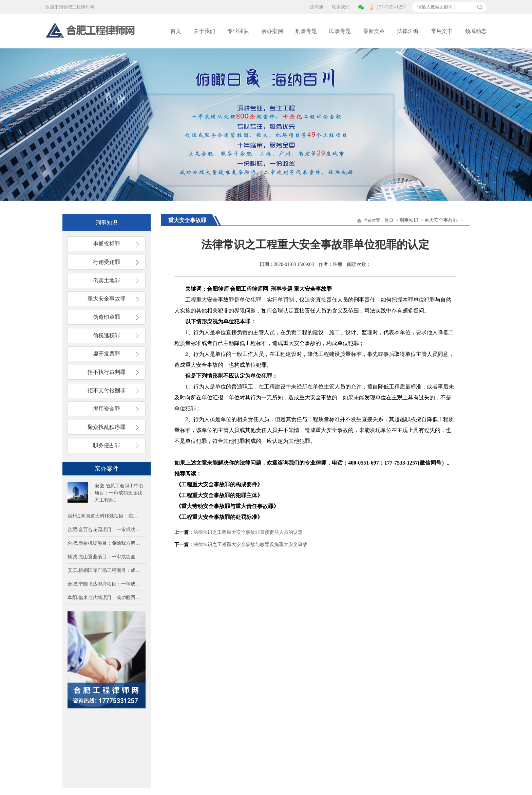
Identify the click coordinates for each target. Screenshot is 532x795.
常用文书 (442, 31)
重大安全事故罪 (107, 299)
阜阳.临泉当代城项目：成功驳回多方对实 (105, 598)
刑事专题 (306, 31)
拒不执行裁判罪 (107, 372)
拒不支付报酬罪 (107, 390)
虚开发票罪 (107, 354)
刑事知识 (409, 220)
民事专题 (340, 31)
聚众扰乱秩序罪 (107, 427)
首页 (176, 31)
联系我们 (341, 7)
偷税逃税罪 (107, 335)
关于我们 (204, 31)
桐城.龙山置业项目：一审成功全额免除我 (105, 557)
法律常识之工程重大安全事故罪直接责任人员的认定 (248, 532)
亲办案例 (272, 31)
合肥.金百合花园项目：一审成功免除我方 (105, 530)
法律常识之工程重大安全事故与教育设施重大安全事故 (250, 545)
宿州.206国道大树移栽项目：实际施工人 (105, 516)
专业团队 (238, 31)
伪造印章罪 (107, 317)
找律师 (316, 7)
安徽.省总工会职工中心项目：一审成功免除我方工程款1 (119, 493)
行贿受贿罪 (107, 262)
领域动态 (476, 31)
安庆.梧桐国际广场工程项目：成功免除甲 (105, 570)
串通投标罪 (107, 244)
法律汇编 (408, 31)
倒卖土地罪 (107, 280)
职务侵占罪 (107, 445)
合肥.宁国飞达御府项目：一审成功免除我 (105, 584)
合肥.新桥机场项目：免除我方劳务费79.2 (105, 543)
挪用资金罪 (107, 409)
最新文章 (374, 31)
